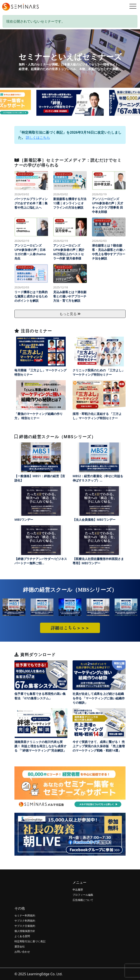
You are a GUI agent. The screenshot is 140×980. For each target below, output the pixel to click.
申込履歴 (78, 890)
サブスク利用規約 (25, 921)
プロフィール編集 (83, 895)
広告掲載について (83, 900)
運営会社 (20, 946)
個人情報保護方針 (25, 931)
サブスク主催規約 (25, 926)
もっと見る (70, 314)
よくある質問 (22, 936)
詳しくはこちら (38, 138)
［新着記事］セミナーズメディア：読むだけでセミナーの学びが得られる (68, 163)
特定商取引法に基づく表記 (30, 941)
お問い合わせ (22, 952)
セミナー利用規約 (25, 915)
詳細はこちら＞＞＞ (70, 628)
